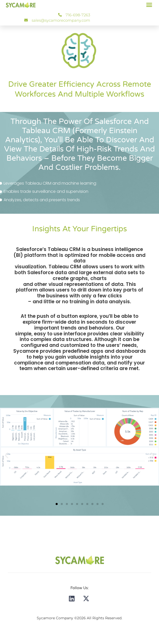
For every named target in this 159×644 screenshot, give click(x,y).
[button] (149, 5)
